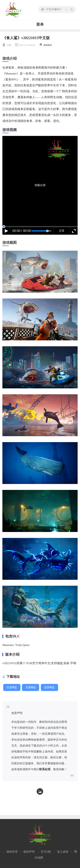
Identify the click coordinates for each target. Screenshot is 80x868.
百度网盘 (12, 687)
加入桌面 (63, 852)
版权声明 (29, 852)
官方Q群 (46, 852)
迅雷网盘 (49, 687)
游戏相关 (48, 45)
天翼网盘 (31, 687)
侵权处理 (12, 852)
